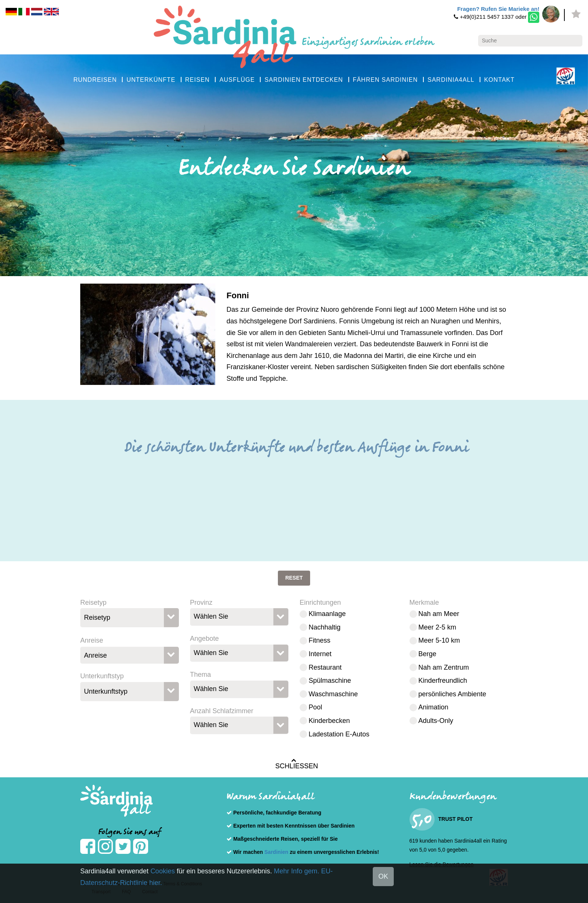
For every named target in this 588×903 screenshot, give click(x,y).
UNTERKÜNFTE (151, 80)
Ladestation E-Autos (339, 734)
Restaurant (325, 667)
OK (383, 876)
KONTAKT (499, 80)
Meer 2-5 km (437, 627)
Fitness (319, 640)
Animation (433, 707)
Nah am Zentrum (444, 667)
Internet (320, 654)
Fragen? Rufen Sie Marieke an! (498, 9)
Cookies (163, 871)
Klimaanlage (327, 614)
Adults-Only (436, 721)
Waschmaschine (333, 694)
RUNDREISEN (95, 80)
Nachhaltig (325, 627)
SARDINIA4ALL (451, 80)
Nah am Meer (439, 614)
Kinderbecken (329, 721)
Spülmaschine (330, 681)
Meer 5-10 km (439, 640)
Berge (427, 654)
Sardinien (276, 852)
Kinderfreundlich (443, 681)
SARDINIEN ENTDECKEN (304, 80)
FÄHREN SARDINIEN (385, 80)
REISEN (198, 80)
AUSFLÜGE (237, 80)
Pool (315, 707)
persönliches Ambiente (452, 694)
